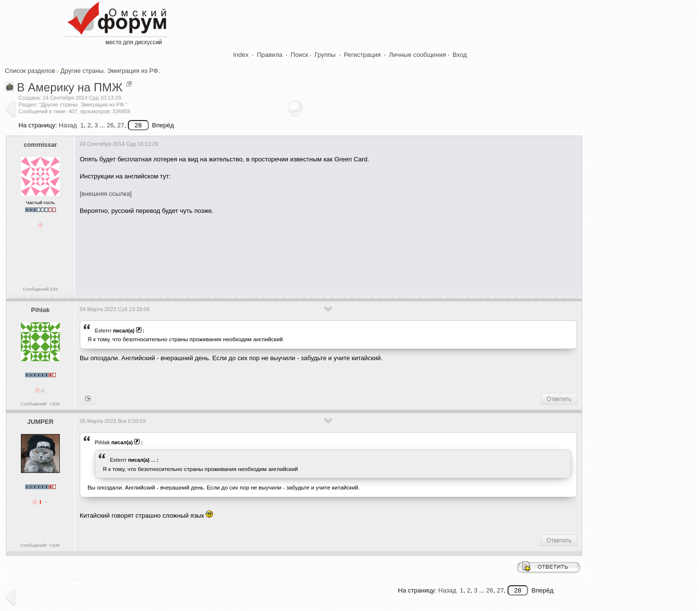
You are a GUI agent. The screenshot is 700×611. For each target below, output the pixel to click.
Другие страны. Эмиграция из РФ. (110, 71)
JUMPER (40, 422)
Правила (270, 55)
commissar (41, 145)
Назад (68, 125)
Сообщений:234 (40, 289)
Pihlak (40, 310)
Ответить (559, 399)
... (153, 460)
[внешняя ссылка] (106, 194)
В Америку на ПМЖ (70, 87)
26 (110, 125)
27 (121, 125)
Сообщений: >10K (40, 404)
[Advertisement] (257, 251)
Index (241, 55)
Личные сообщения (418, 55)
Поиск (299, 55)
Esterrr (103, 331)
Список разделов (30, 71)
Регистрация (362, 55)
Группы (325, 55)
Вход (460, 55)
